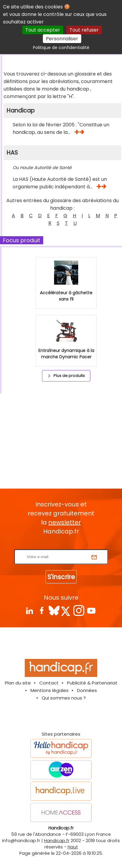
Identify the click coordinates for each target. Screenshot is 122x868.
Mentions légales (50, 690)
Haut (73, 847)
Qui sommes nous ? (64, 698)
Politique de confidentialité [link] (61, 48)
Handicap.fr (57, 841)
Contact (49, 683)
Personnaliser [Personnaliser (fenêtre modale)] (62, 39)
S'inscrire (61, 577)
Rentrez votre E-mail (63, 546)
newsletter (65, 522)
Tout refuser (84, 30)
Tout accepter (43, 30)
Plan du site (18, 683)
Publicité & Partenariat (92, 683)
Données (87, 690)
